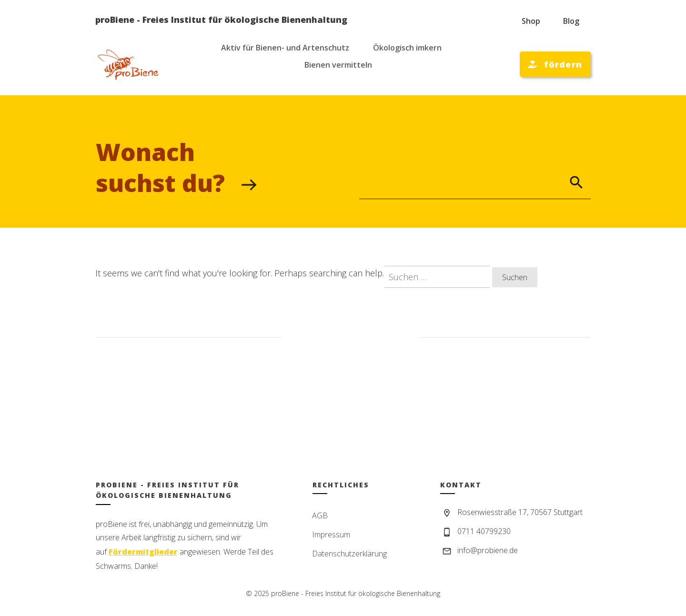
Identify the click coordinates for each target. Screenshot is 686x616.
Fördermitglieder (143, 552)
